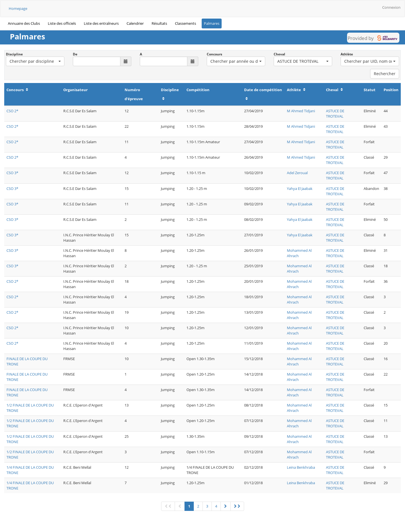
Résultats (159, 23)
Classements (185, 23)
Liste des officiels (62, 23)
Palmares (212, 23)
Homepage (18, 8)
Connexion (391, 7)
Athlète (347, 54)
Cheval (279, 54)
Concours (214, 54)
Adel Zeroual (297, 173)
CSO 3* (12, 173)
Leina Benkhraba (301, 467)
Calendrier (135, 23)
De (75, 54)
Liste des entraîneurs (101, 23)
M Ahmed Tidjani (301, 111)
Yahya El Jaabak (300, 188)
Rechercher (385, 74)
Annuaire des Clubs (24, 23)
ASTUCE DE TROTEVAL (335, 114)
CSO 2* (12, 111)
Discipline (14, 54)
